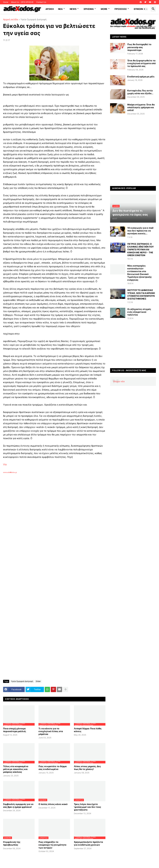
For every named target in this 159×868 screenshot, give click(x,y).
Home (6, 2)
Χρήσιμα (89, 9)
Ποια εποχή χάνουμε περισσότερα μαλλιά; (15, 730)
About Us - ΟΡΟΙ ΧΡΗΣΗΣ (22, 2)
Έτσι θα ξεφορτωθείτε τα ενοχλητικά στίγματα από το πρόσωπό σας (142, 63)
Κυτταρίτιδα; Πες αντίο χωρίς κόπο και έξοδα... (140, 92)
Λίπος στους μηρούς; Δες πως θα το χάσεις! (87, 768)
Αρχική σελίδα (11, 20)
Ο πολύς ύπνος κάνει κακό (53, 804)
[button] (146, 9)
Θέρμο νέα (119, 381)
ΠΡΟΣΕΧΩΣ (121, 9)
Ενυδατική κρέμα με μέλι (141, 77)
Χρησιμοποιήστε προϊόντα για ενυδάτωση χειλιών (88, 843)
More (104, 9)
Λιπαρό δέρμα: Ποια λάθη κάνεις (88, 730)
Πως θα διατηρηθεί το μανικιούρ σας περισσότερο (139, 47)
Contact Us (41, 2)
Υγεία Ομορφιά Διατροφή (33, 20)
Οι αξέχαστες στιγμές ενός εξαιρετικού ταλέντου (139, 312)
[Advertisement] (53, 509)
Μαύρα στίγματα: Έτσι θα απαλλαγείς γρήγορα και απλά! (141, 107)
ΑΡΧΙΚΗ (50, 9)
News (73, 9)
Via (5, 464)
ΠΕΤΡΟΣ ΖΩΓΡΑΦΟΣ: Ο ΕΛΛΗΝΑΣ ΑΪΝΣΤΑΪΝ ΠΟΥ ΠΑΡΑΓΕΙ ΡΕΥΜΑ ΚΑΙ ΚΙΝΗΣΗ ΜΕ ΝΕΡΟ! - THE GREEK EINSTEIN (141, 250)
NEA (60, 9)
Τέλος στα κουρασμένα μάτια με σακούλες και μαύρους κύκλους (16, 769)
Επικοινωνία (141, 9)
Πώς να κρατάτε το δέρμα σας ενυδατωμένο (53, 768)
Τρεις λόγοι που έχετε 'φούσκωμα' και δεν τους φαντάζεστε (87, 807)
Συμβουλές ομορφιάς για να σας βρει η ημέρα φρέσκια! (18, 805)
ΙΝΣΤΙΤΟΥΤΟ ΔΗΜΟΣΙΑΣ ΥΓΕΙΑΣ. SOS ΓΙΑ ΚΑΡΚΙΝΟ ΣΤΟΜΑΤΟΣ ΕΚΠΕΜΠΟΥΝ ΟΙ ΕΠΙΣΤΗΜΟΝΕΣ (141, 294)
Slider (38, 681)
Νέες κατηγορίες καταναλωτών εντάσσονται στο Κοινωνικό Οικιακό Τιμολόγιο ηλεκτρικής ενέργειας (140, 273)
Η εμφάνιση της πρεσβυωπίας (12, 843)
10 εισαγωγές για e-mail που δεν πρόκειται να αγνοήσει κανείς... (140, 231)
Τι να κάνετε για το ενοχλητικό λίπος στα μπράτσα (51, 731)
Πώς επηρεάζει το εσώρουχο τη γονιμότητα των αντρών (52, 845)
